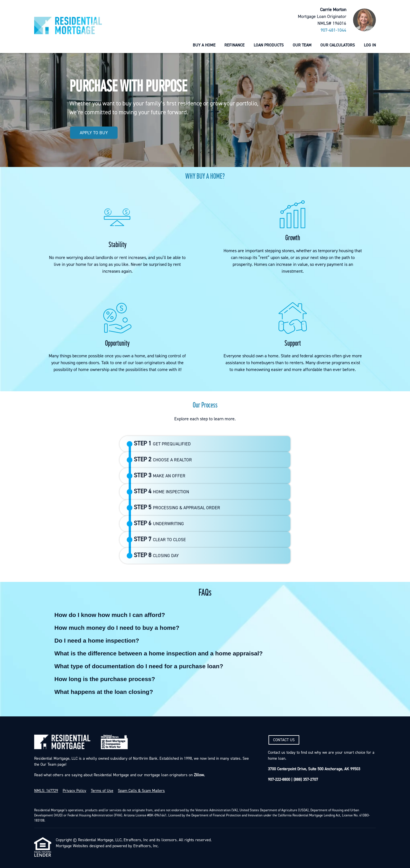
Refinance (234, 45)
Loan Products (269, 45)
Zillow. (199, 775)
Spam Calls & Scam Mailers (141, 791)
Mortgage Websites (72, 846)
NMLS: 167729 (46, 791)
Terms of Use (102, 791)
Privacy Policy (74, 791)
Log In (370, 45)
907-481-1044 (333, 30)
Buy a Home (204, 45)
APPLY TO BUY (94, 133)
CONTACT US (284, 740)
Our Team (302, 45)
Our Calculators (338, 45)
